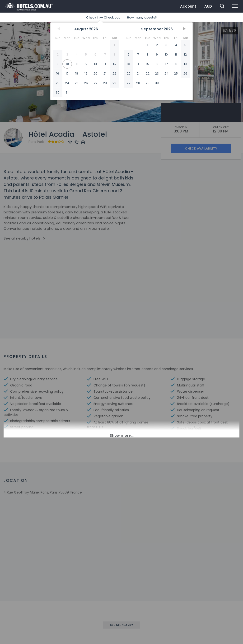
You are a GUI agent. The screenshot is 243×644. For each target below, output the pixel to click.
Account (188, 6)
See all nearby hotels (22, 238)
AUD (208, 6)
